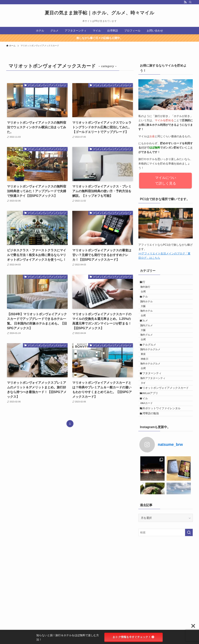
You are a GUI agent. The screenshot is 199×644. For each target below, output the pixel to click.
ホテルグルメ (151, 381)
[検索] (190, 2)
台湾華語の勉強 (153, 492)
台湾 (149, 299)
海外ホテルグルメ (155, 411)
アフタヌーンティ (154, 426)
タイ (149, 441)
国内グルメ (151, 351)
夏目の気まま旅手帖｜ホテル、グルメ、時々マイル (99, 13)
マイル (147, 468)
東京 (149, 396)
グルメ (147, 344)
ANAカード (151, 476)
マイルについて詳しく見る (166, 181)
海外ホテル (151, 329)
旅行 (146, 284)
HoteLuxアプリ (152, 460)
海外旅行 (150, 291)
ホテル (147, 306)
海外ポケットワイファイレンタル (164, 484)
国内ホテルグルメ (155, 389)
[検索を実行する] (189, 612)
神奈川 (150, 403)
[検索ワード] (166, 612)
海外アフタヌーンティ (157, 433)
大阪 (149, 321)
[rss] (185, 2)
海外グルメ (151, 366)
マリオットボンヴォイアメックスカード (166, 450)
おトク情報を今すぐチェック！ (134, 637)
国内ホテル (151, 314)
